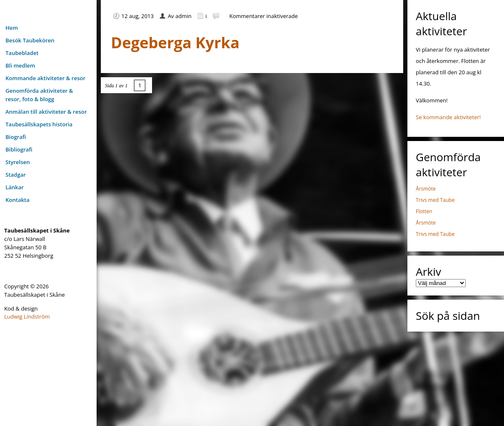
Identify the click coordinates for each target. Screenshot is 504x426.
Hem (12, 28)
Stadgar (16, 175)
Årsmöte (426, 189)
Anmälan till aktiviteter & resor (46, 112)
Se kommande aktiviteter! (448, 117)
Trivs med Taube (435, 200)
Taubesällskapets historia (39, 124)
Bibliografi (19, 149)
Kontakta (17, 200)
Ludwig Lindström (27, 316)
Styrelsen (18, 162)
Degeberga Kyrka (175, 43)
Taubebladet (22, 53)
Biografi (16, 137)
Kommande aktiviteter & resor (45, 78)
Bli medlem (20, 65)
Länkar (14, 187)
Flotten (424, 211)
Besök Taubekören (30, 40)
